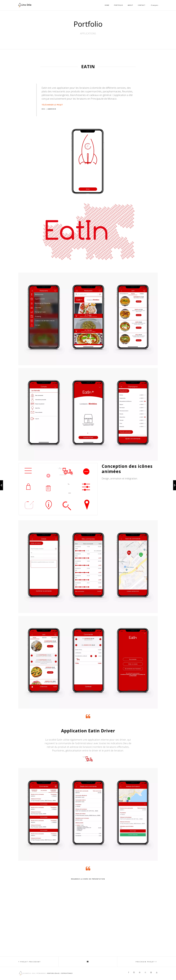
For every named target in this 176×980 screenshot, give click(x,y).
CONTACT (142, 5)
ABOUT (130, 5)
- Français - (155, 5)
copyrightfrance (67, 973)
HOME (107, 5)
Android (52, 109)
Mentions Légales (53, 973)
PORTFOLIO (118, 5)
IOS (44, 109)
